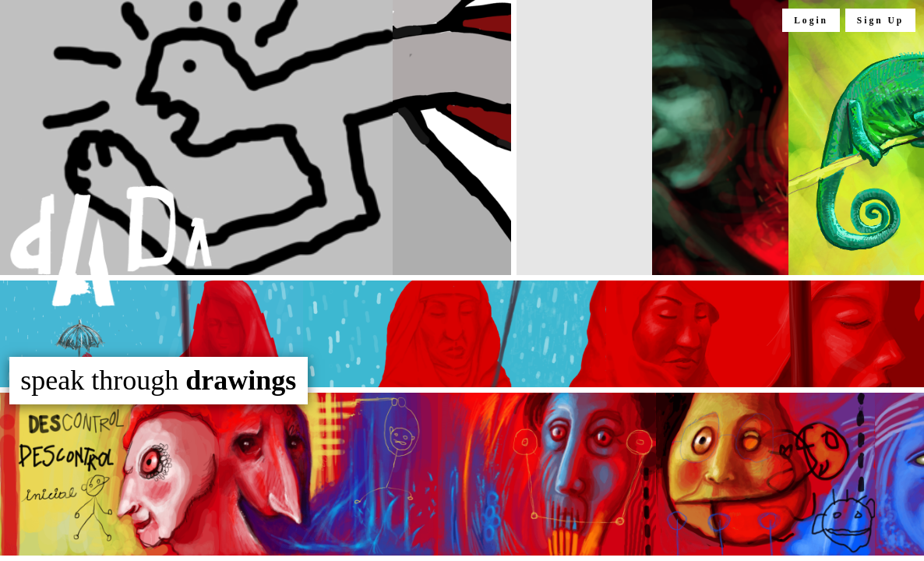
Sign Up (880, 20)
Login (811, 20)
